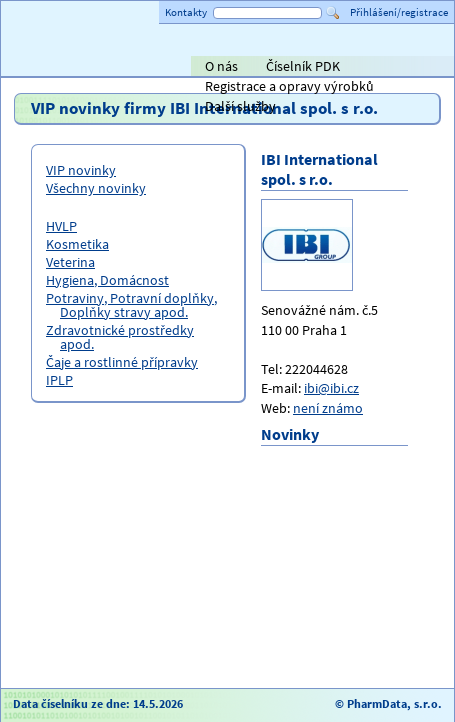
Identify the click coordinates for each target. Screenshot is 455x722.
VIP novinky (81, 170)
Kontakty (186, 12)
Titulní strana (49, 66)
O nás (221, 66)
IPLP (59, 380)
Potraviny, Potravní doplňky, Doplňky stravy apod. (131, 305)
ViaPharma (304, 68)
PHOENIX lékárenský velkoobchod (416, 68)
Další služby (240, 106)
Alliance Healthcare (223, 68)
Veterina (70, 262)
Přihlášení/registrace (399, 12)
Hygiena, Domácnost (107, 280)
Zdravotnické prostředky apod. (120, 337)
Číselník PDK (303, 66)
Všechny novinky (96, 188)
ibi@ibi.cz (331, 388)
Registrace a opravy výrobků (289, 86)
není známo (328, 408)
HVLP (61, 226)
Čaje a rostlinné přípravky (122, 362)
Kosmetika (77, 244)
